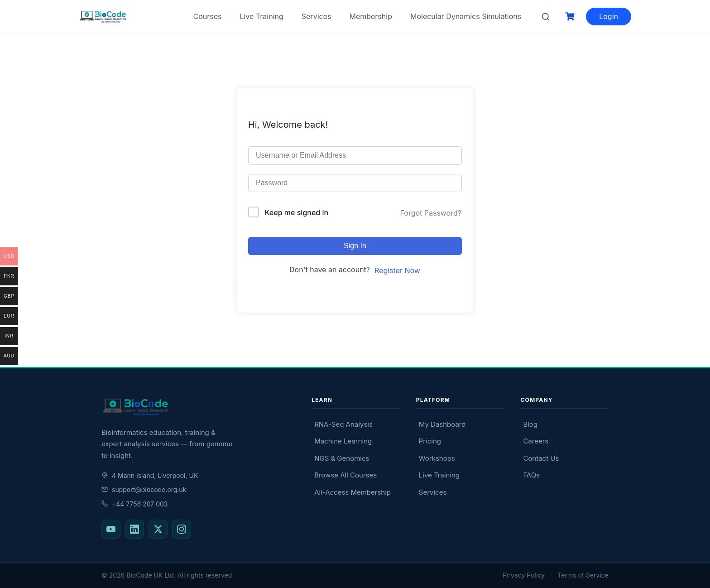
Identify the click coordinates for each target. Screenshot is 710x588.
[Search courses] (546, 17)
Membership (371, 16)
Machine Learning (343, 441)
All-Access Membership (353, 492)
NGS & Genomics (342, 458)
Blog (530, 424)
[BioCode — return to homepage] (198, 407)
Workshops (437, 458)
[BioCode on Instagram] (182, 529)
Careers (536, 441)
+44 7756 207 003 (134, 504)
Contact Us (541, 458)
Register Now (397, 270)
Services (317, 16)
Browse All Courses (345, 475)
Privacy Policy (524, 575)
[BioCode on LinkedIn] (134, 529)
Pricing (430, 441)
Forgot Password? (431, 213)
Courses (207, 16)
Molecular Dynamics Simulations (466, 16)
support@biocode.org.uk (144, 489)
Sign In (355, 246)
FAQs (531, 475)
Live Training (261, 16)
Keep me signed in (297, 212)
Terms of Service (583, 575)
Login (609, 16)
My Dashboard (442, 424)
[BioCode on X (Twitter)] (158, 529)
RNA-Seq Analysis (343, 424)
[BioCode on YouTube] (111, 529)
